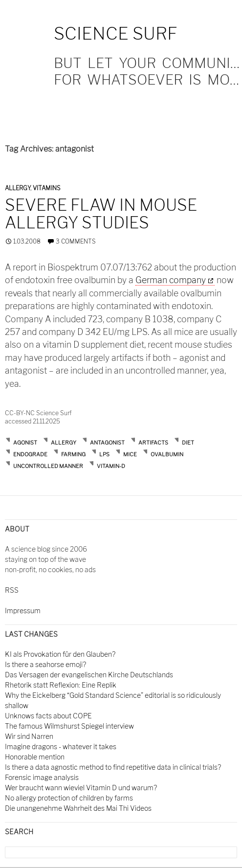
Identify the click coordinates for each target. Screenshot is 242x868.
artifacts (153, 443)
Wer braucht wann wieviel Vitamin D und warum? (81, 788)
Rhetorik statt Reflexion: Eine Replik (61, 685)
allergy (64, 443)
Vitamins (46, 188)
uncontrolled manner (48, 466)
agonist (25, 443)
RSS (12, 590)
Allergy (18, 188)
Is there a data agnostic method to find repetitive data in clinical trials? (113, 767)
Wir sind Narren (29, 736)
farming (73, 454)
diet (188, 443)
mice (130, 454)
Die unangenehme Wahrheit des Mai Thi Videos (78, 808)
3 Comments (76, 241)
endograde (30, 454)
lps (104, 454)
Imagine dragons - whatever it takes (61, 746)
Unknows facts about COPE (48, 716)
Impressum (23, 611)
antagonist (107, 443)
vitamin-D (111, 466)
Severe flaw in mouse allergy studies (101, 214)
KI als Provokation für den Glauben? (60, 654)
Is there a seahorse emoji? (45, 664)
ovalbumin (167, 454)
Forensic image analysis (42, 777)
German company (171, 280)
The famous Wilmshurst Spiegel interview (69, 726)
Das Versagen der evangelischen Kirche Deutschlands (89, 675)
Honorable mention (35, 757)
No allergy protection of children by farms (69, 798)
